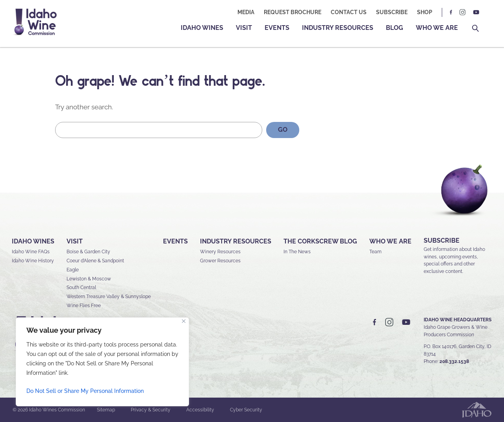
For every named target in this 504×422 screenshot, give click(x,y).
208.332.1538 (454, 361)
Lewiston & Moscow (89, 279)
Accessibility (200, 410)
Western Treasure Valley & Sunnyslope (109, 297)
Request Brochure (293, 12)
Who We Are (437, 28)
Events (277, 28)
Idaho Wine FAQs (31, 252)
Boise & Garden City (88, 252)
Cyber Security (246, 410)
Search (475, 29)
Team (375, 252)
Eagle (73, 270)
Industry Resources (338, 28)
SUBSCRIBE (442, 240)
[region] (102, 362)
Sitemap (106, 410)
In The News (297, 252)
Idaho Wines (202, 28)
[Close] (184, 321)
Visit (244, 28)
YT (476, 12)
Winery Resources (220, 252)
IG (463, 12)
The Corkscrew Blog (320, 241)
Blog (395, 28)
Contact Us (349, 12)
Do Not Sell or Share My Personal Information (85, 391)
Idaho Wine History (33, 261)
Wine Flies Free (84, 306)
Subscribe (392, 12)
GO (283, 130)
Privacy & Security (151, 410)
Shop (425, 12)
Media (246, 12)
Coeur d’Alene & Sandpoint (95, 261)
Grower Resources (220, 261)
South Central (81, 287)
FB (451, 12)
